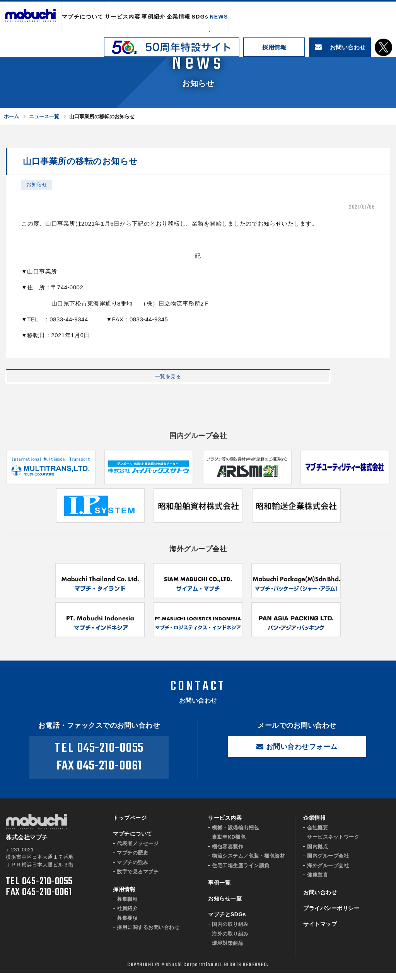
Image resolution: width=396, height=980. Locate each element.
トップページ (130, 824)
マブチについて (83, 17)
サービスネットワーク (333, 844)
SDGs (200, 17)
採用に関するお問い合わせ (148, 934)
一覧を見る (68, 380)
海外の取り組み (230, 940)
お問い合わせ (320, 899)
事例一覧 (219, 890)
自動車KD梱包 (229, 844)
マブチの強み (132, 869)
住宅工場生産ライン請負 (241, 872)
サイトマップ (320, 931)
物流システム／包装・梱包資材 (248, 863)
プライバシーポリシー (331, 915)
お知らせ (37, 184)
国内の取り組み (230, 931)
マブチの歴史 (132, 860)
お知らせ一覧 (225, 905)
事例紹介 (154, 17)
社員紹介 (127, 915)
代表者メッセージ (138, 850)
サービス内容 (123, 17)
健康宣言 (317, 882)
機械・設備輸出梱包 (236, 834)
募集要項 (127, 925)
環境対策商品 (228, 950)
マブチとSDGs (227, 921)
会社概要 (317, 834)
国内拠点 (317, 853)
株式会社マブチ (31, 17)
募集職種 (127, 906)
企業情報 (179, 17)
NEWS (219, 17)
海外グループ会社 (328, 872)
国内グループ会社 (328, 863)
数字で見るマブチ (138, 879)
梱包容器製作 (228, 853)
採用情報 (274, 47)
